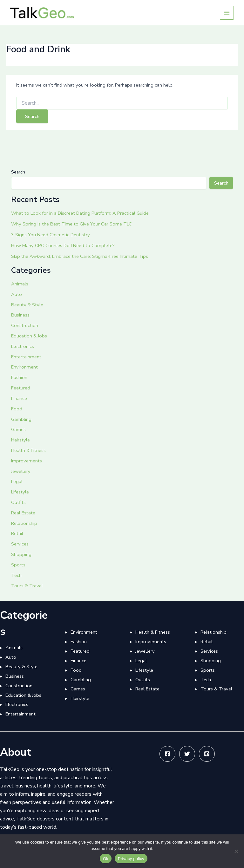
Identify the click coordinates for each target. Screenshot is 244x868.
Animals (20, 284)
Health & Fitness (28, 450)
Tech (16, 575)
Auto (17, 294)
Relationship (24, 523)
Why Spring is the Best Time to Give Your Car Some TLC (71, 224)
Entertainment (26, 357)
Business (20, 315)
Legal (17, 481)
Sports (18, 565)
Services (20, 544)
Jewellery (21, 471)
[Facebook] (167, 754)
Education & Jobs (29, 336)
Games (18, 429)
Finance (19, 398)
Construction (25, 325)
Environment (24, 367)
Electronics (23, 346)
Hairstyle (20, 440)
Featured (21, 388)
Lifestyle (20, 492)
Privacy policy (131, 859)
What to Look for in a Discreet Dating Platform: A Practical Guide (80, 213)
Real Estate (23, 513)
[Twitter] (187, 754)
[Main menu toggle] (227, 13)
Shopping (21, 554)
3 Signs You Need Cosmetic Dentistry (51, 235)
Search (18, 172)
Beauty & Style (27, 305)
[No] (236, 851)
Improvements (27, 461)
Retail (17, 533)
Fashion (19, 377)
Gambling (21, 419)
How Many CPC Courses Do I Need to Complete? (63, 245)
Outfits (18, 502)
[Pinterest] (207, 754)
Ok (106, 859)
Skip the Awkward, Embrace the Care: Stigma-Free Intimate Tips (80, 256)
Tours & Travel (27, 586)
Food (17, 409)
